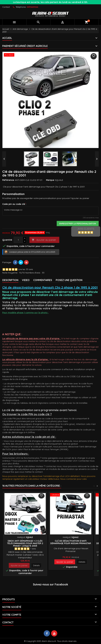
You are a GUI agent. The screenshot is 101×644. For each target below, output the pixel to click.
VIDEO (26, 280)
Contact (6, 7)
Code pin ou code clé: (14, 204)
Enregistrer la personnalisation (78, 224)
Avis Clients (86, 229)
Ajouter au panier (44, 240)
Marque (50, 180)
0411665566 (32, 7)
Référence (8, 180)
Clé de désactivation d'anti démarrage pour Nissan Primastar (71, 542)
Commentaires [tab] (43, 280)
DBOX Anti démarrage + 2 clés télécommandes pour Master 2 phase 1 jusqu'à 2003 (25, 543)
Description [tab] (10, 280)
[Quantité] (18, 240)
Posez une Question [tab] (69, 280)
